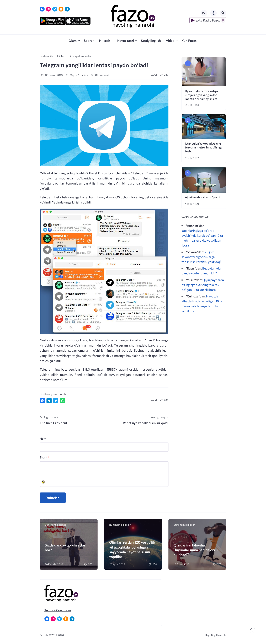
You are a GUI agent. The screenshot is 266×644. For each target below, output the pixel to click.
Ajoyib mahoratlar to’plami (203, 197)
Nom (43, 439)
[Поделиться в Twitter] (56, 401)
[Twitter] (55, 9)
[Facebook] (42, 9)
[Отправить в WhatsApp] (63, 401)
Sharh (45, 457)
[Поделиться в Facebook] (42, 401)
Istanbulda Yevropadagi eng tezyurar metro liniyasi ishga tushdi (204, 147)
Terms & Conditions (58, 610)
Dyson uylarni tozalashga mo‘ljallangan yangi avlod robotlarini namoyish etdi (202, 95)
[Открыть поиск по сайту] (223, 13)
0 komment (100, 75)
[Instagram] (48, 9)
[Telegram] (67, 9)
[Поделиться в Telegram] (49, 401)
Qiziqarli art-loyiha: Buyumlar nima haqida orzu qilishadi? (196, 550)
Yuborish (53, 498)
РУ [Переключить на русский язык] (204, 13)
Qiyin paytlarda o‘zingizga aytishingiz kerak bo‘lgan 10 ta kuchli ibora (203, 285)
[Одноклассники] (61, 9)
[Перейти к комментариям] (253, 631)
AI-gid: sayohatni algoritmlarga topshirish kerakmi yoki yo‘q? (201, 257)
